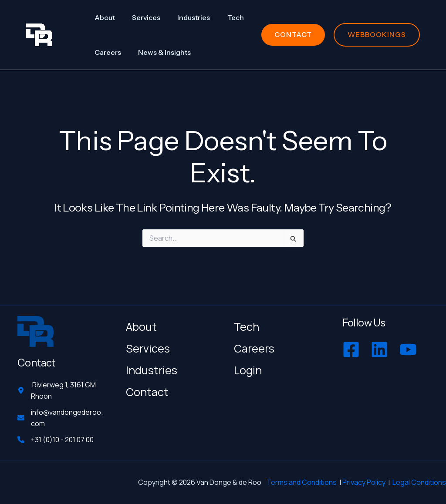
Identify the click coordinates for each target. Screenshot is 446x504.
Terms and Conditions (302, 482)
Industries (152, 367)
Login (248, 367)
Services (148, 345)
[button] (293, 35)
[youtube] (409, 346)
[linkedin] (380, 346)
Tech (247, 323)
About (141, 323)
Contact (147, 388)
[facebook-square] (352, 346)
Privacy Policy (364, 482)
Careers (254, 345)
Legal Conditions (419, 482)
